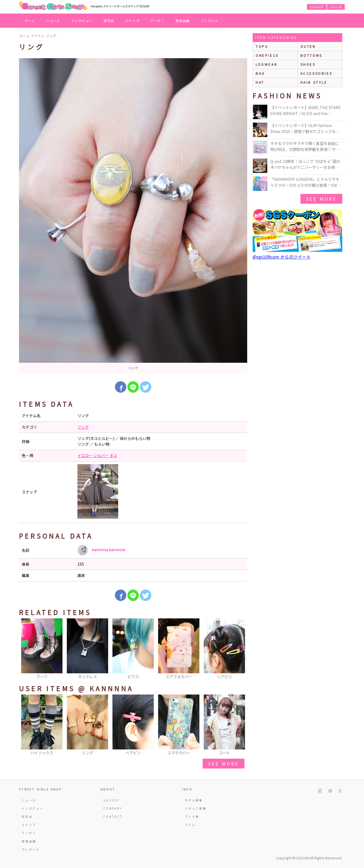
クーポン (157, 21)
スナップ (132, 21)
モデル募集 (194, 800)
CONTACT (113, 816)
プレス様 (192, 816)
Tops (262, 46)
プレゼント (210, 21)
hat (260, 82)
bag (260, 73)
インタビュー (82, 21)
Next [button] (240, 649)
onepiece (267, 55)
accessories (316, 73)
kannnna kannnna (101, 550)
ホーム (30, 21)
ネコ (113, 455)
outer (308, 46)
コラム (190, 825)
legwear (266, 64)
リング (83, 427)
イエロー (85, 455)
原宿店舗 (183, 21)
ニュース (53, 21)
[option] (133, 216)
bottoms (311, 55)
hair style (314, 82)
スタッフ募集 (196, 808)
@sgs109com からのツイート (282, 257)
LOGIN (336, 7)
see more (224, 764)
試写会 (109, 21)
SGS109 (111, 800)
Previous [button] (26, 649)
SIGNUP (317, 7)
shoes (308, 64)
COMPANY (113, 808)
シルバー (101, 455)
